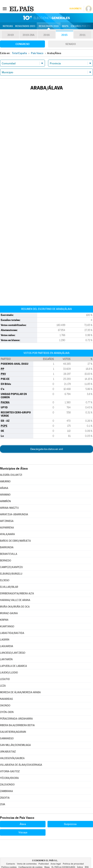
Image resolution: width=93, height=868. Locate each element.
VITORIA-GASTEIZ (10, 771)
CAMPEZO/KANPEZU (11, 567)
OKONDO (5, 706)
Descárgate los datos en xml (47, 449)
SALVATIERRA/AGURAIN (13, 732)
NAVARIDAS (7, 699)
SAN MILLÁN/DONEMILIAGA (15, 745)
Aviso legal (56, 864)
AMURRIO (5, 481)
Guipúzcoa (70, 824)
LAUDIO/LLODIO (9, 673)
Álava (23, 824)
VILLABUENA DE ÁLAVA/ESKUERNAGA (21, 765)
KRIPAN (4, 620)
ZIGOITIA (5, 798)
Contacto (11, 864)
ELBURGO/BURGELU (11, 574)
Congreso (23, 44)
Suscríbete (75, 9)
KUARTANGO (7, 626)
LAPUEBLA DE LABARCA (13, 666)
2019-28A (29, 35)
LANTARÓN (6, 659)
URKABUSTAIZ (8, 752)
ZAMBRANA (6, 791)
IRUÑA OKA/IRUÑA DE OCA (15, 607)
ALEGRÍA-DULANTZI (11, 475)
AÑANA (4, 488)
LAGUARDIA (7, 646)
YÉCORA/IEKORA (9, 778)
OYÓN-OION (7, 712)
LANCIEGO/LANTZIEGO (13, 653)
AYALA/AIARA (7, 534)
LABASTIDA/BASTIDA (12, 633)
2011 (82, 35)
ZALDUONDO (7, 785)
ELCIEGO (5, 580)
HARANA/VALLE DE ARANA (15, 600)
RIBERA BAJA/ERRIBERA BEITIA (17, 725)
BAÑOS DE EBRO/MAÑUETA (15, 541)
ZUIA (3, 804)
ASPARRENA (7, 528)
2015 (64, 35)
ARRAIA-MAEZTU (9, 508)
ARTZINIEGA (7, 521)
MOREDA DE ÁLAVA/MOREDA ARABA (20, 692)
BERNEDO (6, 561)
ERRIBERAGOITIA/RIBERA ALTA (17, 593)
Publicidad (44, 864)
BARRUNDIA (7, 547)
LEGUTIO (5, 679)
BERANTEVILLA (9, 554)
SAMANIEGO (7, 738)
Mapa (65, 26)
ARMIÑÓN (5, 501)
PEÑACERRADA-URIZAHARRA (16, 719)
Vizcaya (23, 832)
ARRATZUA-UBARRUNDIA (14, 514)
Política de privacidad (73, 864)
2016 (46, 35)
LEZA (3, 686)
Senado (71, 44)
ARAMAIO (5, 495)
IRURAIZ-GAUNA (9, 613)
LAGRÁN (5, 640)
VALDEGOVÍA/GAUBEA (12, 758)
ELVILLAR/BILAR (9, 587)
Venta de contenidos (27, 864)
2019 (11, 35)
